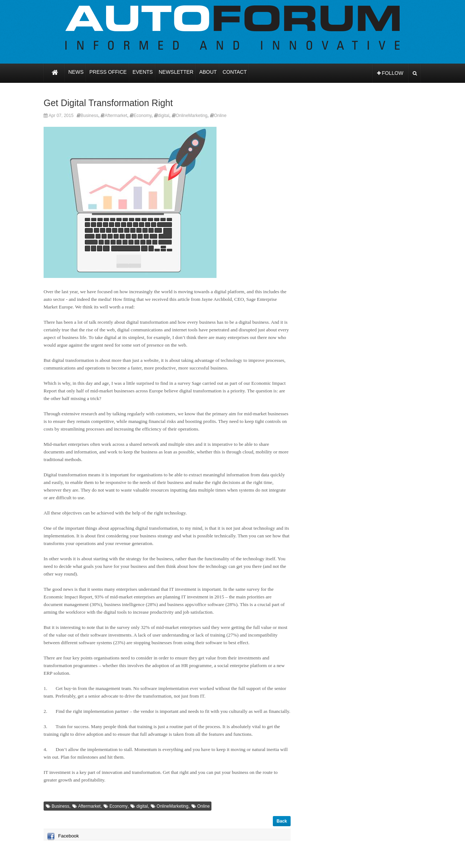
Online (220, 116)
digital (164, 116)
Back (282, 821)
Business (90, 116)
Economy (143, 116)
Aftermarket (116, 116)
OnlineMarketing (192, 116)
